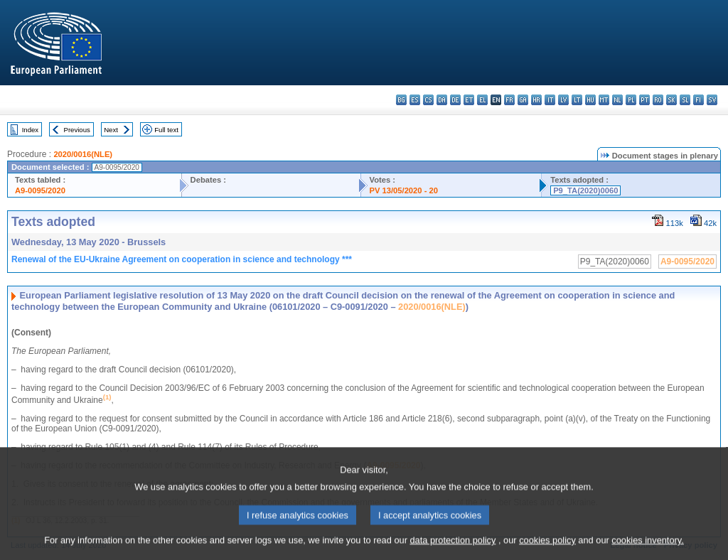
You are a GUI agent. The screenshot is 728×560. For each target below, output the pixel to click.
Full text (166, 130)
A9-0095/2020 (40, 190)
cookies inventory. (647, 548)
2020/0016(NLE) (83, 154)
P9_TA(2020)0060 (585, 190)
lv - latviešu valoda (563, 100)
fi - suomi (698, 100)
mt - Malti (604, 100)
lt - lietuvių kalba (577, 100)
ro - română (658, 100)
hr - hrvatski (536, 100)
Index (30, 130)
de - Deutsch (455, 100)
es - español (415, 100)
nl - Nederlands (617, 100)
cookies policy (547, 548)
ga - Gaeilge (523, 100)
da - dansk (442, 100)
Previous (77, 130)
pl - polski (631, 100)
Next (111, 130)
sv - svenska (712, 100)
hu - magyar (590, 100)
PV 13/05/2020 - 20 (404, 190)
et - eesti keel (469, 100)
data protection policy (453, 548)
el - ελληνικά (482, 100)
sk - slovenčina (671, 100)
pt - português (644, 100)
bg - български (401, 100)
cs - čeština (428, 100)
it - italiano (550, 100)
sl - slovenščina (685, 100)
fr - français (509, 100)
